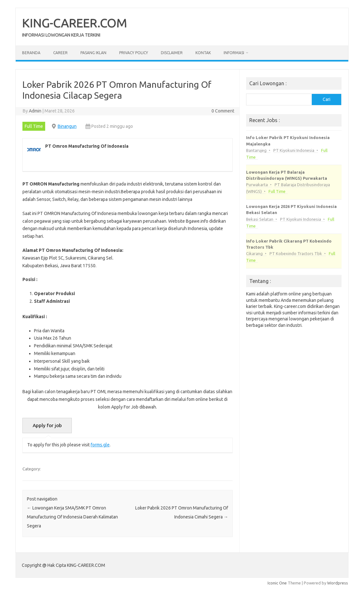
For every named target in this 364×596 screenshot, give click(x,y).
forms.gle (100, 445)
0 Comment (223, 111)
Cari (327, 99)
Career (60, 53)
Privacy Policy (134, 53)
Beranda (31, 53)
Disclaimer (172, 53)
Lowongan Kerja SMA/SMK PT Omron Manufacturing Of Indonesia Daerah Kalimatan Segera (72, 517)
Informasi (234, 53)
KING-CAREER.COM (75, 23)
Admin (35, 111)
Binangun (67, 126)
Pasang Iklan (93, 53)
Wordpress (338, 583)
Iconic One (277, 583)
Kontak (203, 53)
